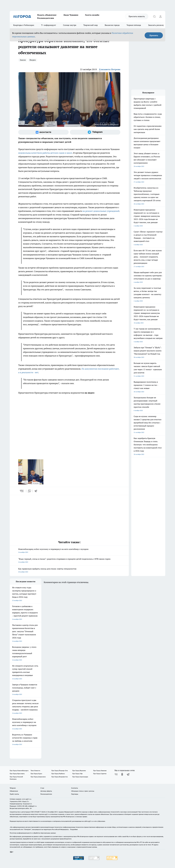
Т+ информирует (49, 25)
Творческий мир (91, 25)
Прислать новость (137, 16)
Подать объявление (47, 15)
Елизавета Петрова (110, 69)
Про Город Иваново (100, 771)
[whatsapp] (29, 491)
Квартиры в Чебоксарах (24, 25)
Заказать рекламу (156, 25)
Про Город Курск (36, 774)
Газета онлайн (92, 15)
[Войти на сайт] (160, 16)
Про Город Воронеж (79, 771)
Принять (154, 35)
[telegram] (37, 491)
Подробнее (74, 829)
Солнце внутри (70, 25)
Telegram (13, 788)
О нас (42, 788)
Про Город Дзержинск (38, 777)
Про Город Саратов (100, 774)
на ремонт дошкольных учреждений (101, 211)
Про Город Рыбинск (58, 774)
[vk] (22, 491)
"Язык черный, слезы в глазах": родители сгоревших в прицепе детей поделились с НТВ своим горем (69, 561)
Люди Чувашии (71, 15)
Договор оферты (46, 791)
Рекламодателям (46, 18)
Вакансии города (112, 25)
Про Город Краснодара (80, 777)
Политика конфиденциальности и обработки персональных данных (33, 833)
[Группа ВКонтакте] (43, 132)
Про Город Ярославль (17, 774)
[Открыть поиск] (154, 16)
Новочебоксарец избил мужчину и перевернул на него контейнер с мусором (69, 551)
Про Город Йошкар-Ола (60, 771)
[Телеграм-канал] (95, 132)
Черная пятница (134, 25)
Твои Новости (35, 771)
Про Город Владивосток (60, 777)
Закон (23, 60)
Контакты (75, 788)
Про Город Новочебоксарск (19, 771)
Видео (33, 60)
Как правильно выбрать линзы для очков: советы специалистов (69, 570)
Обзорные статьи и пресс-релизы (83, 791)
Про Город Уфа (77, 774)
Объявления (14, 791)
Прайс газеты (14, 794)
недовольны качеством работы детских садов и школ (45, 153)
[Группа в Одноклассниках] (122, 774)
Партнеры (75, 794)
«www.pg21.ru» (26, 799)
